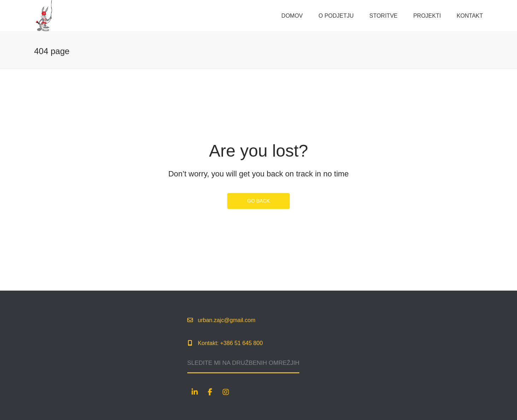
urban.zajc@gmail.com (227, 320)
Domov (292, 16)
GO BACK (259, 201)
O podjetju (336, 16)
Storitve (383, 16)
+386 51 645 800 (242, 343)
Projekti (427, 16)
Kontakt (470, 16)
